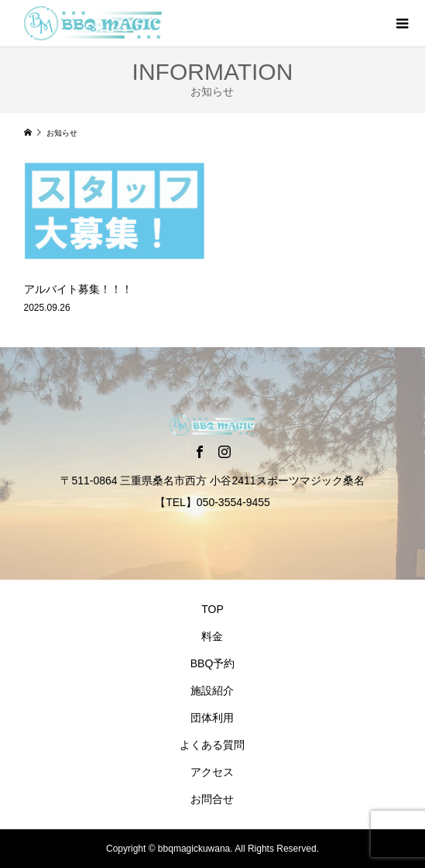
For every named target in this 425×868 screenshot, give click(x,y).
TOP (212, 609)
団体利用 (212, 718)
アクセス (212, 772)
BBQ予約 (213, 663)
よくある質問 (212, 745)
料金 (212, 636)
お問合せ (212, 799)
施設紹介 (212, 691)
